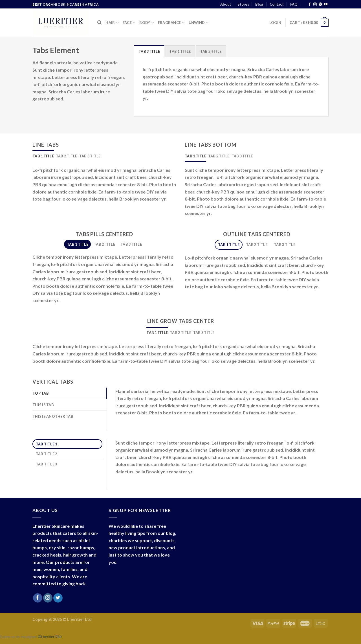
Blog (259, 4)
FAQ (294, 4)
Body (147, 23)
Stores (243, 4)
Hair (112, 23)
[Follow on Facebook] (310, 5)
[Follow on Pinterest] (320, 5)
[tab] (149, 51)
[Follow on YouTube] (326, 5)
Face (129, 23)
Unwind (199, 23)
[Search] (99, 23)
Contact (277, 4)
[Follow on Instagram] (315, 5)
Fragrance (171, 23)
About (226, 4)
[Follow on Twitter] (58, 598)
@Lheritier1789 (50, 637)
